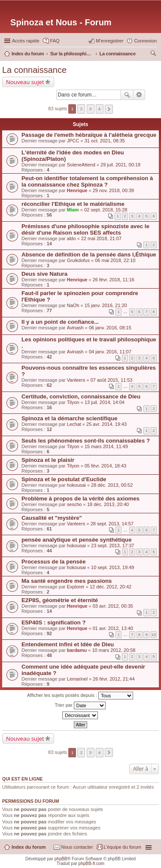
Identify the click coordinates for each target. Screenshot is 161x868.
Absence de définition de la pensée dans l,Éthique (89, 255)
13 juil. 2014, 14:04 (105, 402)
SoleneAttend (81, 165)
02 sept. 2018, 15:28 (106, 210)
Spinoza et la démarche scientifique (70, 418)
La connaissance (34, 70)
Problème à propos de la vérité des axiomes (80, 499)
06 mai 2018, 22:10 (115, 260)
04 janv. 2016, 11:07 (110, 352)
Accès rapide (26, 41)
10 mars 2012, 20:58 (114, 650)
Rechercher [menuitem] (153, 54)
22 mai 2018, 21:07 (101, 238)
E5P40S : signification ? (54, 622)
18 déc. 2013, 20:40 (108, 504)
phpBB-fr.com (92, 863)
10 (154, 635)
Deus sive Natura (44, 274)
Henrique (77, 190)
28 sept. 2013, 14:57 (112, 524)
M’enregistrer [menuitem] (109, 41)
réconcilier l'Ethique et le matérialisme (73, 204)
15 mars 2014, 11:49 (106, 446)
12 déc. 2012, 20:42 (111, 587)
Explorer (76, 587)
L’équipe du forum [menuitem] (123, 847)
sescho (74, 504)
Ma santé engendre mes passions (67, 581)
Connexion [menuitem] (145, 41)
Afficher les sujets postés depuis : (80, 696)
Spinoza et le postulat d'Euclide (64, 479)
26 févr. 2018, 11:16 (114, 280)
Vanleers (76, 380)
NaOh (73, 305)
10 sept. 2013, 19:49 (112, 567)
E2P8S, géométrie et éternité (60, 600)
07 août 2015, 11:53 (112, 380)
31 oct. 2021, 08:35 (105, 141)
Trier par (80, 705)
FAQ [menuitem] (55, 41)
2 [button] (82, 109)
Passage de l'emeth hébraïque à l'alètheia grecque (89, 135)
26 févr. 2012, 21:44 (114, 679)
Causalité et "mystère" (52, 518)
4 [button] (100, 109)
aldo (71, 238)
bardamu (77, 650)
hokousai (76, 485)
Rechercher (127, 95)
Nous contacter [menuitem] (77, 847)
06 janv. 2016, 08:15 (110, 328)
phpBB (61, 859)
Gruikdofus (78, 260)
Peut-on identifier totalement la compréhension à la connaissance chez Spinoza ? (87, 181)
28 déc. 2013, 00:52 (112, 485)
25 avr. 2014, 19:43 (106, 424)
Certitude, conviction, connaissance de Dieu (81, 396)
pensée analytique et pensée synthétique (77, 540)
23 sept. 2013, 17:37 (112, 546)
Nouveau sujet (25, 82)
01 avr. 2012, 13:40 (113, 628)
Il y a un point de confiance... (60, 322)
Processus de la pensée (54, 562)
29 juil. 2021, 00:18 (120, 165)
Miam (73, 210)
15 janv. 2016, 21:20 (106, 305)
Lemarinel (77, 679)
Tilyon (73, 402)
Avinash (75, 328)
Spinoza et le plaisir (48, 460)
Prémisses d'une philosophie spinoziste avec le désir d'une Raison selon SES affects (85, 229)
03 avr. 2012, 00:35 (113, 606)
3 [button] (91, 109)
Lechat (74, 424)
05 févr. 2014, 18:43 (105, 466)
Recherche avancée (139, 95)
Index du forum (29, 847)
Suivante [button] (109, 109)
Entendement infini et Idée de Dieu (68, 644)
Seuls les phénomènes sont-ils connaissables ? (86, 441)
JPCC (73, 141)
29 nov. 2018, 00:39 (113, 190)
